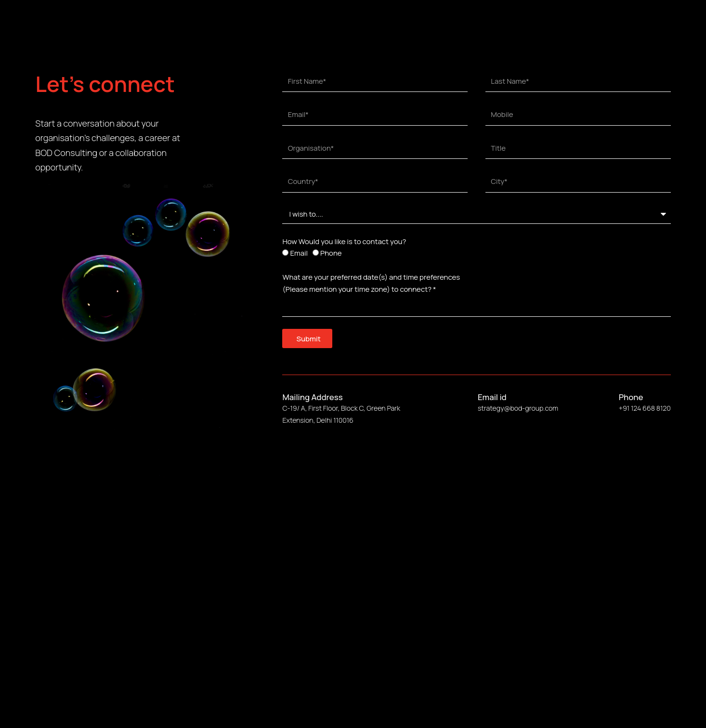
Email (299, 253)
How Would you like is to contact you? (344, 241)
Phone (331, 253)
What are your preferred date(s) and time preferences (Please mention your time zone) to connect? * (371, 283)
